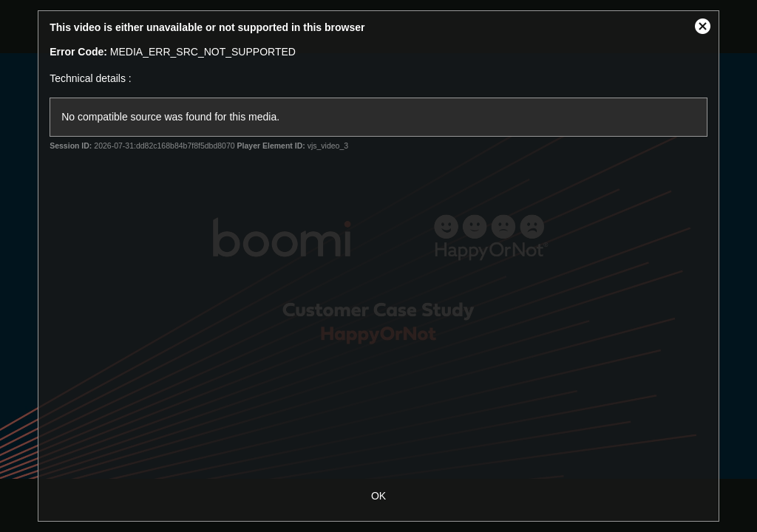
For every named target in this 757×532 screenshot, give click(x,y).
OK (378, 496)
